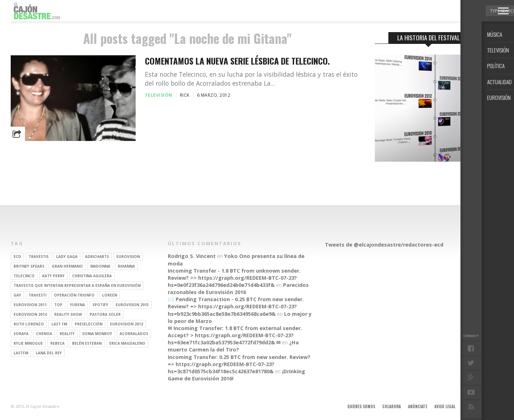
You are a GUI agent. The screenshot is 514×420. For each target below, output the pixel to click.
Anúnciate (418, 406)
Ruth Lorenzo (29, 324)
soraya (21, 334)
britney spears (29, 266)
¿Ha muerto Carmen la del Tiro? (233, 346)
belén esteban (87, 343)
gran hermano (67, 266)
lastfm (21, 353)
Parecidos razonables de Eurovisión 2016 (238, 289)
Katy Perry (53, 276)
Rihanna (126, 266)
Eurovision (128, 257)
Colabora (392, 406)
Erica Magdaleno (127, 343)
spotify (100, 305)
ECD (17, 257)
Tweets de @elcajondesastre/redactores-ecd (384, 245)
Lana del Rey (49, 353)
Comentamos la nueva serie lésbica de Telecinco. (237, 61)
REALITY (67, 334)
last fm (59, 324)
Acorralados (134, 334)
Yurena (77, 305)
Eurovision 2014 (30, 314)
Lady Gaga (67, 257)
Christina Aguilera (92, 276)
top (58, 305)
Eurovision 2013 (132, 305)
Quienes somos (361, 406)
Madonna (100, 266)
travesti (37, 295)
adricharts (97, 257)
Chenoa (44, 334)
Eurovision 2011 (30, 305)
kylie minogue (28, 343)
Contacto (472, 406)
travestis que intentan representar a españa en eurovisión (77, 285)
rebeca (57, 343)
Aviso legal (445, 406)
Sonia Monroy (97, 334)
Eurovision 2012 (127, 324)
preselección (89, 324)
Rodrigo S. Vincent (192, 256)
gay (17, 295)
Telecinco (24, 276)
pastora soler (105, 314)
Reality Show (68, 314)
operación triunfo (74, 295)
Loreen (110, 295)
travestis (39, 257)
